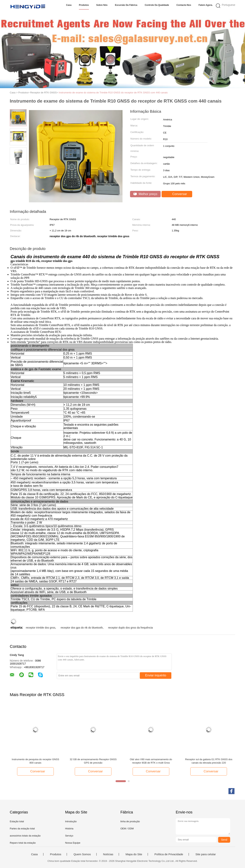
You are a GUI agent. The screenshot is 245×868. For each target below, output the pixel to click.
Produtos (84, 5)
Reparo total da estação (23, 843)
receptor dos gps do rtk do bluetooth (82, 628)
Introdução (71, 821)
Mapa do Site (134, 854)
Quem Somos (82, 854)
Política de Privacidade (169, 854)
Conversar (177, 194)
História (69, 829)
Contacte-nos (184, 5)
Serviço (69, 836)
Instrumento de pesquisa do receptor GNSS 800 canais (35, 761)
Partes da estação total (22, 829)
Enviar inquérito (156, 675)
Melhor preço (145, 194)
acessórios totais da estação (25, 836)
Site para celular (206, 854)
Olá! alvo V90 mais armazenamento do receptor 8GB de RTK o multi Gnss (151, 761)
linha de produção (130, 821)
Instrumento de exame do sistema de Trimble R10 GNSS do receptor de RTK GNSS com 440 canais (113, 93)
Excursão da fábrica (126, 5)
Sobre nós (102, 5)
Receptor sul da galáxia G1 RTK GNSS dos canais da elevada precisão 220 (209, 761)
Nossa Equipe (73, 843)
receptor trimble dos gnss (40, 628)
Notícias (108, 854)
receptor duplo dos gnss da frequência (130, 628)
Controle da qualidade (157, 5)
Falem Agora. (206, 5)
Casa (69, 5)
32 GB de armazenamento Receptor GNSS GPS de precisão (93, 761)
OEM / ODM (127, 829)
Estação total (17, 821)
